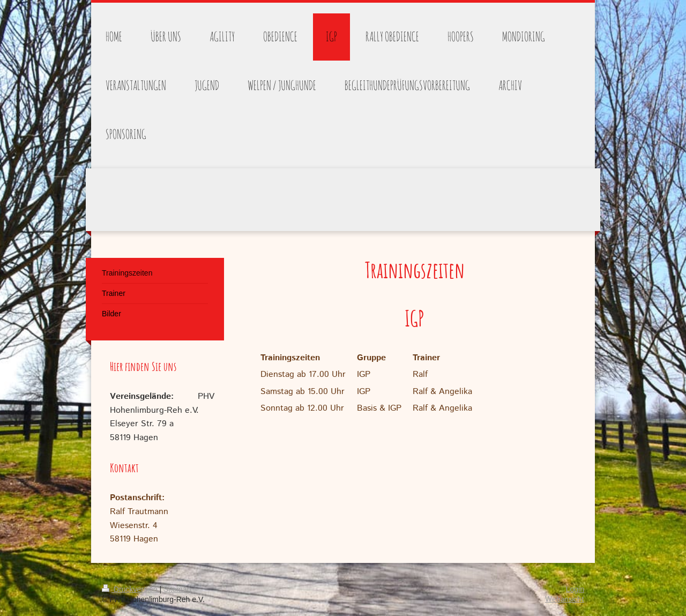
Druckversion (131, 589)
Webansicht (565, 599)
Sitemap (177, 589)
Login (575, 589)
